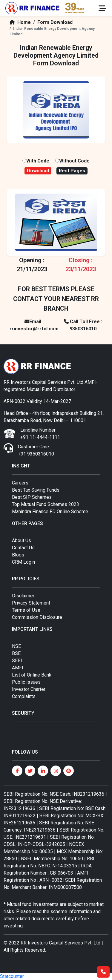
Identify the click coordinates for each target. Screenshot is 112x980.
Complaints (24, 696)
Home (19, 22)
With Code (38, 161)
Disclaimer (23, 596)
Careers (20, 483)
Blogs (18, 555)
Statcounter (12, 976)
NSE (16, 646)
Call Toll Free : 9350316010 (83, 325)
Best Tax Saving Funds (36, 490)
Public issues (26, 682)
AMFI (18, 668)
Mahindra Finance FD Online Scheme (50, 512)
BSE (16, 653)
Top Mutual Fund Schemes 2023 (46, 504)
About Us (22, 540)
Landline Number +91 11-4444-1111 (40, 434)
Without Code (74, 161)
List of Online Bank (32, 675)
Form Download (55, 22)
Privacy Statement (31, 603)
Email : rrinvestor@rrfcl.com (34, 325)
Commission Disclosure (37, 617)
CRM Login (23, 562)
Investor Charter (29, 689)
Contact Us (23, 548)
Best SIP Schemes (32, 497)
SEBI (17, 661)
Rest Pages (72, 171)
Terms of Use (26, 610)
